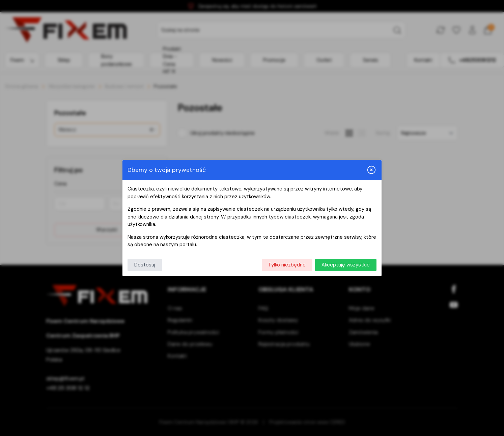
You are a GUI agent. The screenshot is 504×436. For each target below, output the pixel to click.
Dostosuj (145, 265)
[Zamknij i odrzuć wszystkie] (371, 170)
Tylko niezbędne (287, 265)
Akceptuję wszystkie (346, 265)
